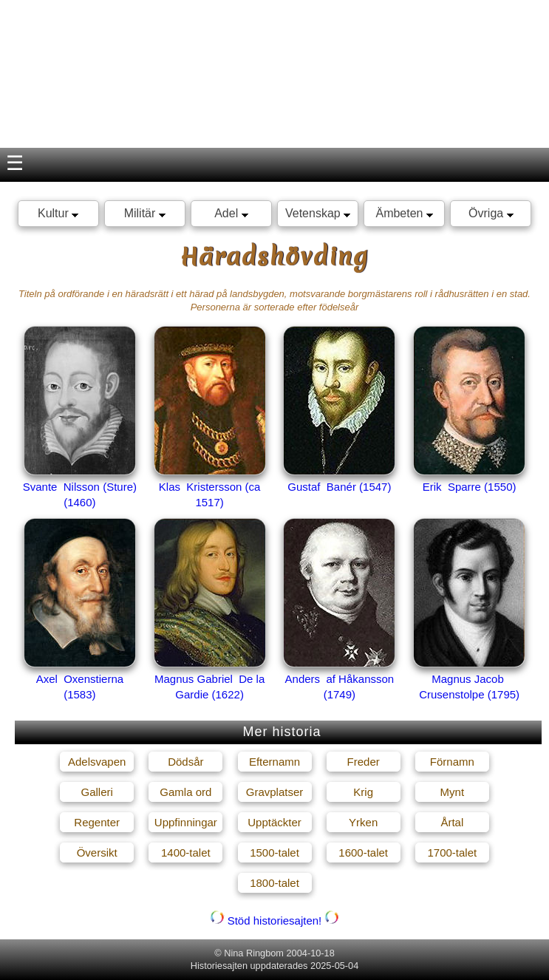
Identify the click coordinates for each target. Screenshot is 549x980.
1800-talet (274, 883)
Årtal (452, 822)
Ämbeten (404, 213)
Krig (363, 792)
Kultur (58, 213)
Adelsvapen (97, 762)
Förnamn (452, 762)
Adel (231, 213)
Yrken (363, 822)
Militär (145, 213)
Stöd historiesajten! (275, 921)
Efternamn (274, 762)
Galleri (96, 792)
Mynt (453, 792)
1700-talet (452, 853)
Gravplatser (275, 792)
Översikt (97, 853)
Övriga (491, 213)
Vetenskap (318, 213)
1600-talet (363, 853)
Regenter (97, 822)
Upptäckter (274, 822)
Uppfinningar (186, 822)
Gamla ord (185, 792)
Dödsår (185, 762)
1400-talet (186, 853)
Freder (364, 762)
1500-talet (274, 853)
